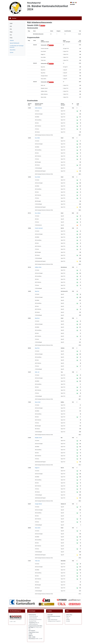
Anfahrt (68, 620)
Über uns (68, 616)
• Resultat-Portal (32, 621)
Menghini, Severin (38, 438)
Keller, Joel (37, 372)
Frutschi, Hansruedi (39, 228)
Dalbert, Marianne (38, 108)
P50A (11, 32)
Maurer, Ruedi (38, 402)
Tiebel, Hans (37, 561)
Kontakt (68, 621)
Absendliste (13, 50)
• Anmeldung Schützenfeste (35, 620)
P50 (11, 29)
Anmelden (72, 4)
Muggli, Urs (37, 468)
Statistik (12, 40)
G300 (11, 23)
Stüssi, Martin (38, 528)
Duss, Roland (37, 177)
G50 (11, 26)
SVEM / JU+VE (39, 639)
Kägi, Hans (37, 291)
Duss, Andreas (38, 213)
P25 (11, 35)
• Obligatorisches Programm (54, 621)
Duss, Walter (37, 138)
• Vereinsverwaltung (33, 616)
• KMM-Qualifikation (33, 624)
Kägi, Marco (37, 318)
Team (68, 618)
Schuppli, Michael (38, 504)
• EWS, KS (34, 623)
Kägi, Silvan (37, 348)
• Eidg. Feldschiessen (52, 620)
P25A (11, 38)
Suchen (14, 18)
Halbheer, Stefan (38, 267)
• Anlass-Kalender (33, 618)
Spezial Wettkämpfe (15, 43)
